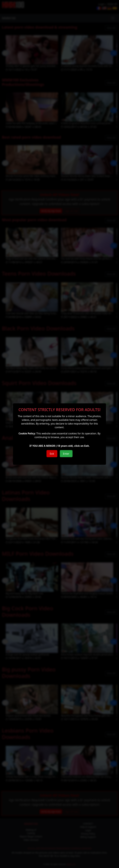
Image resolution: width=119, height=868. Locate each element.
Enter (66, 454)
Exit (52, 454)
